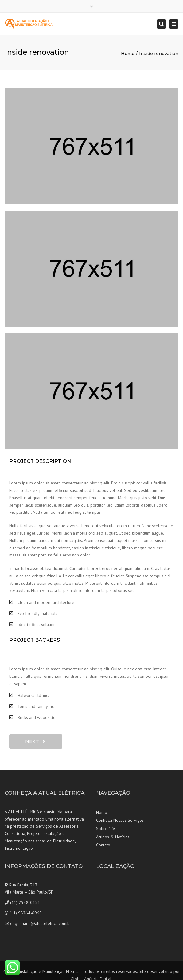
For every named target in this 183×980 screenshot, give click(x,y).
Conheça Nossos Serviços (120, 820)
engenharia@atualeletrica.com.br (41, 923)
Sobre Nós (106, 829)
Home (128, 54)
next (35, 741)
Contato (103, 845)
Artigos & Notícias (113, 837)
